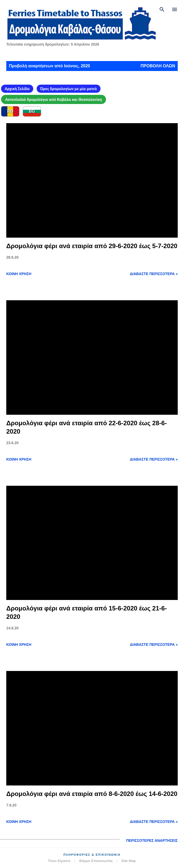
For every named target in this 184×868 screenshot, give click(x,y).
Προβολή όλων (158, 66)
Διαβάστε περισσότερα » (154, 274)
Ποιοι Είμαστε (59, 861)
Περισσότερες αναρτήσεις (152, 840)
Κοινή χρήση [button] (19, 274)
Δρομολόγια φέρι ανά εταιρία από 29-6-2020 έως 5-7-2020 (92, 246)
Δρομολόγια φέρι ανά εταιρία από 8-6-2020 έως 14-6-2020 (92, 794)
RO (10, 111)
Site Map (128, 861)
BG (32, 111)
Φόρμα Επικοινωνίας (96, 861)
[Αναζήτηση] (162, 9)
